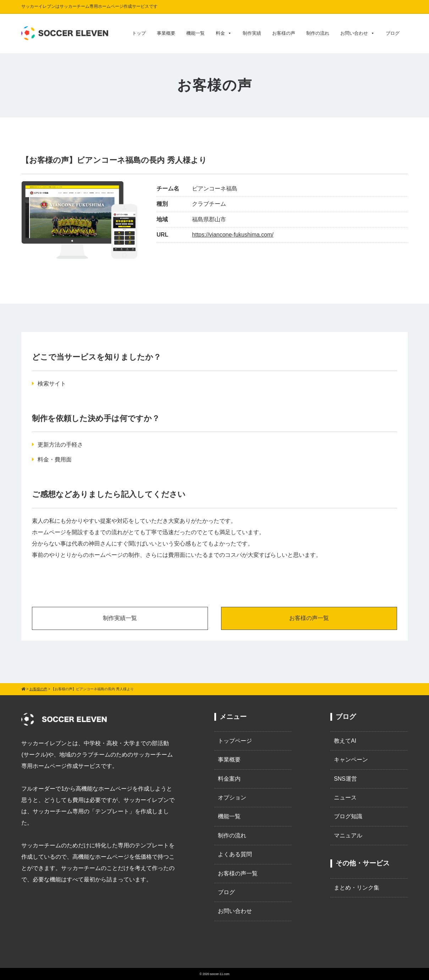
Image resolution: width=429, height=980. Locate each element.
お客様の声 (284, 33)
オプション (232, 798)
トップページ (235, 741)
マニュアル (348, 835)
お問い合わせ (357, 33)
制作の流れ (318, 33)
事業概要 (166, 33)
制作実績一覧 (120, 618)
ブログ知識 (348, 816)
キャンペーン (351, 760)
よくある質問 (235, 854)
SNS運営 (345, 779)
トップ (139, 33)
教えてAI (345, 741)
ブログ (393, 33)
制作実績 (252, 33)
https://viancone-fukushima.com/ (233, 235)
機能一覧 (196, 33)
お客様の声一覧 (309, 618)
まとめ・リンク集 (357, 888)
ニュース (345, 798)
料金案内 (229, 779)
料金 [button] (224, 33)
